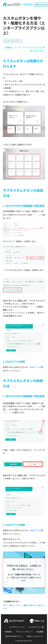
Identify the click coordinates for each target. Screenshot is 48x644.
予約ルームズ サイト (35, 636)
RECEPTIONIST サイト (14, 636)
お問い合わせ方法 (41, 5)
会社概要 (40, 632)
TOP (5, 605)
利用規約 (8, 632)
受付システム (15, 605)
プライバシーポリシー (24, 632)
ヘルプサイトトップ (17, 627)
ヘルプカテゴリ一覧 (36, 627)
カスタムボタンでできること (15, 313)
